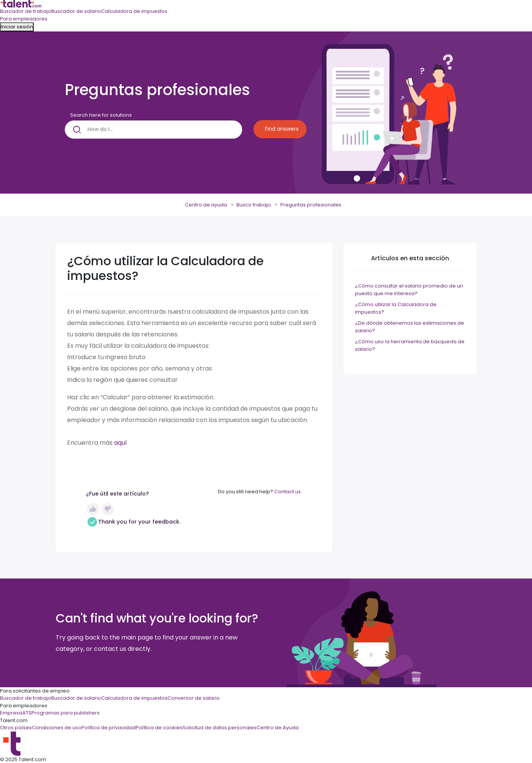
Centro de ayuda (206, 205)
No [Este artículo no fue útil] (108, 509)
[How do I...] (153, 130)
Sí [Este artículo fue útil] (93, 509)
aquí (120, 443)
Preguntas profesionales (311, 205)
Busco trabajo (254, 205)
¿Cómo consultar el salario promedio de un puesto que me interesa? (409, 290)
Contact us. (288, 492)
